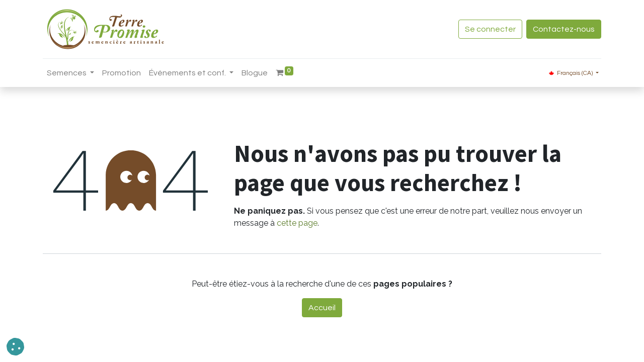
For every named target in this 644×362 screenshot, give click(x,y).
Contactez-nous (564, 29)
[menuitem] (122, 73)
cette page (297, 223)
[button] (15, 347)
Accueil (322, 308)
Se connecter (490, 29)
